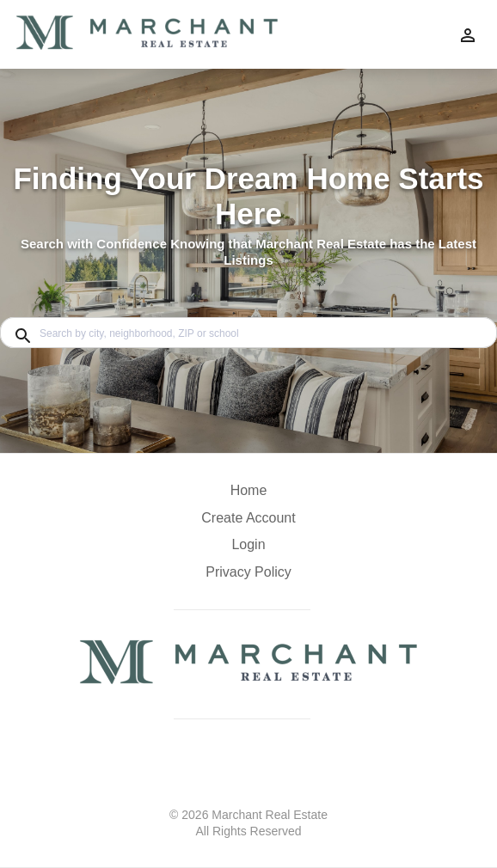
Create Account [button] (248, 518)
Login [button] (248, 544)
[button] (248, 549)
